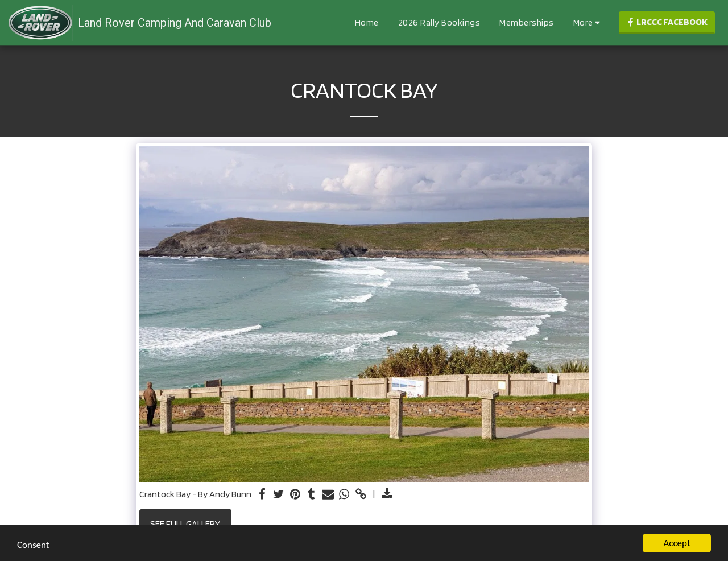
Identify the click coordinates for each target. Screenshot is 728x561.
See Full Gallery (185, 523)
